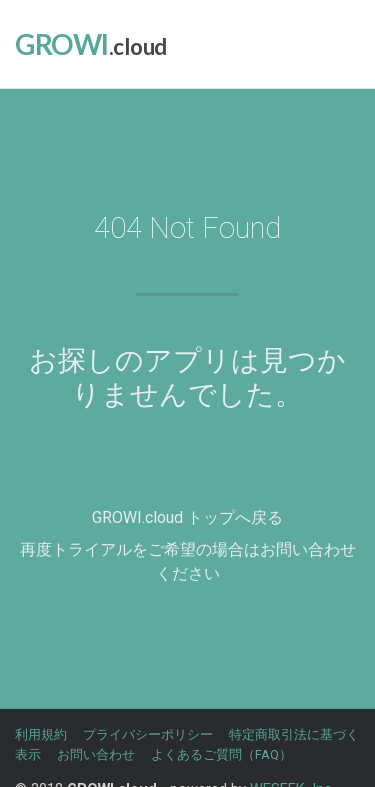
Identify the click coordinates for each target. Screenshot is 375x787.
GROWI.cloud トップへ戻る (187, 517)
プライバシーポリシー (148, 734)
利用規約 (41, 734)
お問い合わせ (96, 754)
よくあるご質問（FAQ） (221, 754)
